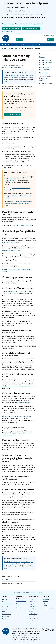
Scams (17, 48)
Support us (32, 604)
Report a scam (44, 73)
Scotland (15, 67)
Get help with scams (46, 83)
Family (38, 45)
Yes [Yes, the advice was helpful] (3, 580)
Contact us (32, 602)
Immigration (6, 616)
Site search (19, 608)
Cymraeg (46, 36)
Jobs (30, 623)
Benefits (5, 45)
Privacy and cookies (48, 608)
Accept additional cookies (12, 28)
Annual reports (33, 607)
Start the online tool (12, 115)
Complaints (32, 609)
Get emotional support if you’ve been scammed (46, 78)
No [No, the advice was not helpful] (7, 580)
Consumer (26, 45)
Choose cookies (7, 31)
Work (10, 45)
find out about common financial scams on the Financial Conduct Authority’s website (18, 204)
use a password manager (23, 403)
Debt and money (17, 45)
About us (32, 599)
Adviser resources (21, 601)
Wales (19, 67)
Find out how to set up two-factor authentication (17, 416)
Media (31, 611)
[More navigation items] (53, 45)
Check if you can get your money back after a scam (46, 62)
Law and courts (7, 614)
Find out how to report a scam (12, 250)
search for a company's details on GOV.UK (21, 291)
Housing (33, 45)
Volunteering (33, 621)
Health (4, 619)
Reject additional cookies (31, 28)
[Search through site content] (36, 40)
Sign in (52, 36)
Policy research (33, 618)
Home (4, 48)
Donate (19, 40)
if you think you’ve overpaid (24, 226)
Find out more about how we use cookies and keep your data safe (23, 24)
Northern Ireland (7, 67)
